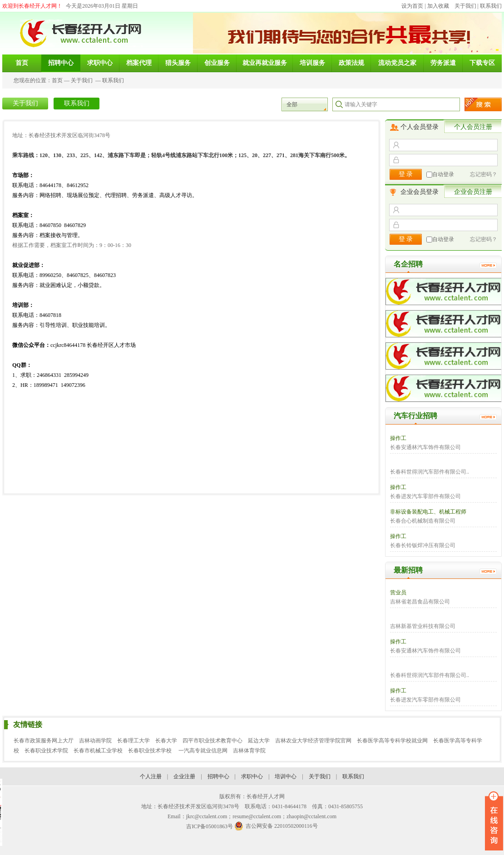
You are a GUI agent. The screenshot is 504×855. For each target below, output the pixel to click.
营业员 (398, 593)
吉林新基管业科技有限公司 (423, 626)
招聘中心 (218, 776)
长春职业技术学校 (151, 751)
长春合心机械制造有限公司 (423, 521)
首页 (57, 80)
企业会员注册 (473, 192)
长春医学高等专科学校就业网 (392, 741)
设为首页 (412, 6)
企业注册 (184, 776)
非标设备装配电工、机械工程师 (428, 512)
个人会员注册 (473, 127)
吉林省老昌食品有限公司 (420, 602)
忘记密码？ (484, 174)
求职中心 (252, 776)
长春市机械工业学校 (98, 751)
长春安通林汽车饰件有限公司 (425, 447)
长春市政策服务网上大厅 (44, 741)
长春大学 (166, 741)
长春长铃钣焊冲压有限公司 (423, 545)
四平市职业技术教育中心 (212, 741)
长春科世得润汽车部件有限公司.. (430, 472)
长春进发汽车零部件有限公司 (425, 496)
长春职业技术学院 (46, 751)
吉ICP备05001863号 (210, 826)
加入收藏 (438, 6)
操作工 (398, 438)
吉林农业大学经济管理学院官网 (313, 741)
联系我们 (491, 6)
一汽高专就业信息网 (203, 751)
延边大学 (259, 741)
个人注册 (151, 776)
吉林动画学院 (95, 741)
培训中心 (286, 776)
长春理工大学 (133, 741)
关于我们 (465, 6)
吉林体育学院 (249, 751)
